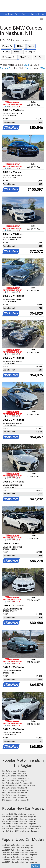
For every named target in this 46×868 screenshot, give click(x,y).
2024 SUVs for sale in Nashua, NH (15, 793)
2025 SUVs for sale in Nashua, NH (15, 788)
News (11, 14)
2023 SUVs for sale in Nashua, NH (15, 798)
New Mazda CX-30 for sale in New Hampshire (19, 819)
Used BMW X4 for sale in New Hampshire (17, 860)
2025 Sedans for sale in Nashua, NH (15, 790)
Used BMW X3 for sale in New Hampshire (17, 845)
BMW (6, 52)
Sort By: (39, 57)
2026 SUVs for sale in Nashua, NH (15, 776)
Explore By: (8, 46)
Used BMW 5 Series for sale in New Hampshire (19, 852)
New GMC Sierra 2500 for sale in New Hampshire (20, 831)
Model (17, 52)
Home (4, 14)
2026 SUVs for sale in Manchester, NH (16, 778)
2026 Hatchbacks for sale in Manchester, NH (18, 785)
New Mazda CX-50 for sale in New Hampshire (19, 817)
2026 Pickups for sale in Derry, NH (15, 781)
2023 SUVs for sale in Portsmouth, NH (16, 795)
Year (31, 46)
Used (20, 46)
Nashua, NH (9, 57)
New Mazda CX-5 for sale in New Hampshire (18, 814)
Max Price (25, 57)
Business (26, 14)
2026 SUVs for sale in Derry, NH (14, 773)
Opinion (41, 14)
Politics (18, 14)
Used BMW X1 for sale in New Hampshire (17, 850)
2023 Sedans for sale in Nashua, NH (15, 800)
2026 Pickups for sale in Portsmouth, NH (17, 783)
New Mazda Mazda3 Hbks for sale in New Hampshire (22, 826)
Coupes (30, 52)
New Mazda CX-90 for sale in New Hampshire (19, 821)
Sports (34, 14)
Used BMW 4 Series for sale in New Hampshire (19, 862)
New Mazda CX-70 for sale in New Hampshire (19, 824)
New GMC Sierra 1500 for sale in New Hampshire (20, 829)
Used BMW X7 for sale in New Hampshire (17, 857)
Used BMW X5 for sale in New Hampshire (17, 848)
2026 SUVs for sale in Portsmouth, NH (16, 771)
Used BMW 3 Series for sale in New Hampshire (19, 855)
